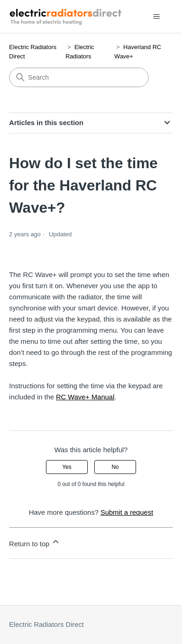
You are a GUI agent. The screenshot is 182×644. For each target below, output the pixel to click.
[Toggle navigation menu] (156, 17)
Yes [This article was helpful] (67, 467)
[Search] (79, 77)
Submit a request (127, 512)
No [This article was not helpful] (115, 467)
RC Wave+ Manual (85, 397)
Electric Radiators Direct (47, 624)
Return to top (35, 542)
